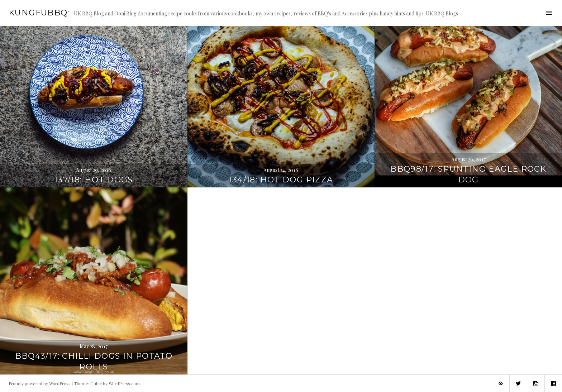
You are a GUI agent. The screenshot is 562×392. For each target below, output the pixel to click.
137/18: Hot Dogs (94, 180)
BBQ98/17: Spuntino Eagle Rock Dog (468, 174)
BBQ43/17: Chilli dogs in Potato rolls (94, 361)
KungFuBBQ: (39, 13)
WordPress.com (124, 383)
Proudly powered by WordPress (40, 383)
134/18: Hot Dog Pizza (281, 180)
